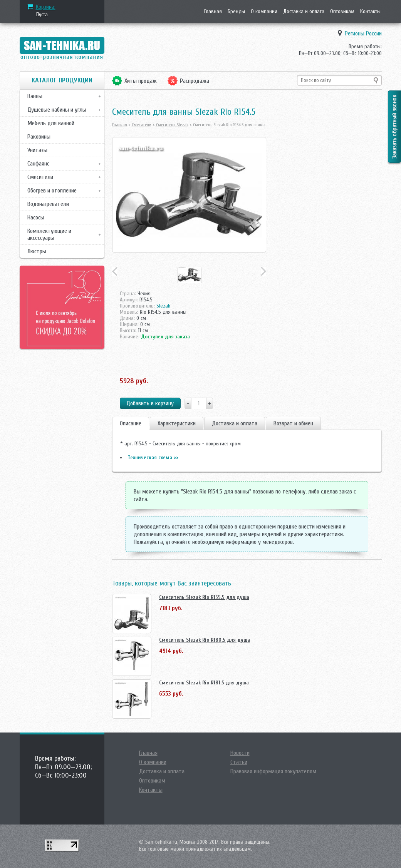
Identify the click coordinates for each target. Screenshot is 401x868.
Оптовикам (342, 11)
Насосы (36, 217)
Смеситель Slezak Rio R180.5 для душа (205, 640)
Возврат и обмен (293, 423)
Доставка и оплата (304, 11)
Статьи (239, 762)
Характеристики (177, 423)
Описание (131, 423)
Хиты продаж (141, 81)
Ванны (35, 96)
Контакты (370, 11)
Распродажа (195, 81)
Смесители (40, 177)
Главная (213, 11)
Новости (240, 753)
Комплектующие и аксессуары (49, 234)
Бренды (236, 11)
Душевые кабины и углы (57, 110)
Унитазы (37, 150)
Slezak (163, 306)
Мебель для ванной (51, 123)
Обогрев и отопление (52, 191)
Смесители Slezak (172, 125)
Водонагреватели (48, 204)
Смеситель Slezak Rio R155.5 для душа (204, 597)
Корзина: (46, 7)
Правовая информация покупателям (273, 771)
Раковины (39, 137)
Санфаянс (38, 164)
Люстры (37, 251)
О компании (264, 11)
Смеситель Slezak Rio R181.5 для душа (204, 683)
